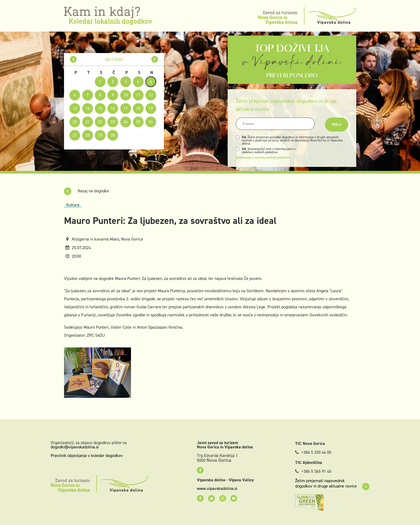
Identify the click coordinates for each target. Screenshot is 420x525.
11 (138, 95)
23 (113, 122)
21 (88, 122)
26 (151, 122)
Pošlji (337, 125)
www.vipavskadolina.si (217, 489)
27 (75, 135)
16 (113, 108)
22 (100, 122)
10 (126, 95)
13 (75, 108)
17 (126, 108)
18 (138, 108)
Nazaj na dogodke (87, 191)
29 (100, 135)
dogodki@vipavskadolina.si (75, 447)
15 (100, 108)
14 (88, 108)
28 (88, 135)
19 (151, 108)
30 (113, 135)
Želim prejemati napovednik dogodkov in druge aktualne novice (332, 483)
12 (151, 95)
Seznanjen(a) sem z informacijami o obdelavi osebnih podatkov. (269, 151)
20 (75, 122)
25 (138, 122)
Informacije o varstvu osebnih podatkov (262, 157)
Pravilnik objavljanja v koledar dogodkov (87, 455)
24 (126, 122)
